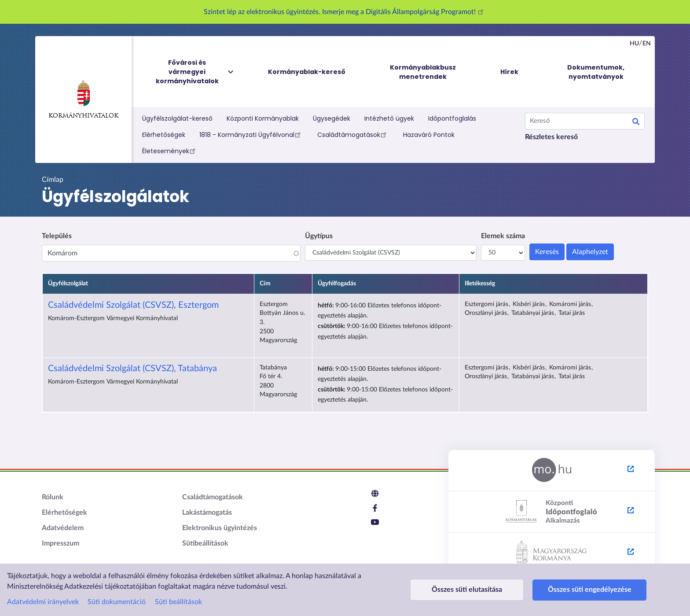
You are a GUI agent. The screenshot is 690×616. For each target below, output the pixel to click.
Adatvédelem (63, 528)
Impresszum (61, 543)
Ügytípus (319, 236)
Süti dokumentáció (117, 602)
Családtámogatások (353, 134)
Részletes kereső (551, 137)
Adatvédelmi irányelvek (43, 602)
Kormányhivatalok (83, 100)
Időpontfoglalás (452, 118)
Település (57, 236)
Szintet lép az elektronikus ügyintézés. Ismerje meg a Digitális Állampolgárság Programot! (345, 12)
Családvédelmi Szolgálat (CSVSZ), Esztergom (133, 305)
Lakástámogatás (207, 513)
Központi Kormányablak (263, 118)
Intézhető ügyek (389, 118)
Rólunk (53, 497)
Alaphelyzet (590, 252)
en (647, 44)
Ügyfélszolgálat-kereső (177, 118)
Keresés (636, 123)
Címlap (53, 180)
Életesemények (170, 151)
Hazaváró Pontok (429, 135)
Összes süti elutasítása (467, 590)
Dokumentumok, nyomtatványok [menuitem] (596, 72)
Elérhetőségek (164, 135)
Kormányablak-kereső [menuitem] (307, 72)
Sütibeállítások (205, 543)
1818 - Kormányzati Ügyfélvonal (251, 134)
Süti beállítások (178, 602)
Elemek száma (503, 236)
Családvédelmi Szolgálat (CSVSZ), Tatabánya (132, 369)
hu (634, 44)
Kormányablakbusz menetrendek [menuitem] (423, 72)
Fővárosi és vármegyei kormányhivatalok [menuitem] (195, 72)
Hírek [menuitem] (509, 72)
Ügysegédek (332, 118)
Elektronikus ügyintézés (220, 528)
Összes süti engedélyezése (590, 590)
